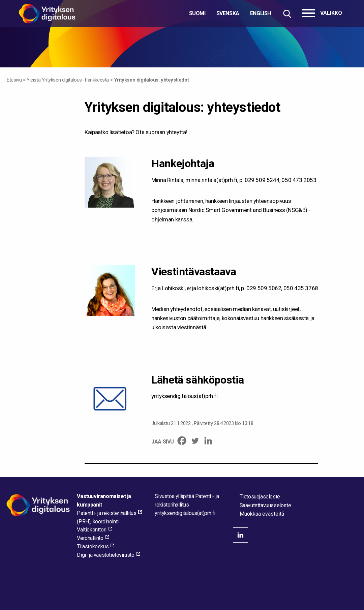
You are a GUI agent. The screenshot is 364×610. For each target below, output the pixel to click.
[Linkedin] (208, 441)
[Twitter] (195, 441)
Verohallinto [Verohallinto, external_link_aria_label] (90, 538)
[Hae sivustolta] (287, 14)
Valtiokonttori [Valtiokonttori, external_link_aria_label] (92, 530)
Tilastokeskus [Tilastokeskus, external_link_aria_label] (93, 546)
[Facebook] (182, 441)
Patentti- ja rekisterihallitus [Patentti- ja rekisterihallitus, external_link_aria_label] (107, 513)
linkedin (240, 535)
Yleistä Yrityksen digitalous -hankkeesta (68, 80)
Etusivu (14, 80)
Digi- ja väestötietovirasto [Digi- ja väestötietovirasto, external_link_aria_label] (105, 555)
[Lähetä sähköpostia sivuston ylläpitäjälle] (185, 513)
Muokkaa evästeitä (262, 514)
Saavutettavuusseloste (265, 505)
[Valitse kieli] (230, 13)
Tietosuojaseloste (260, 497)
